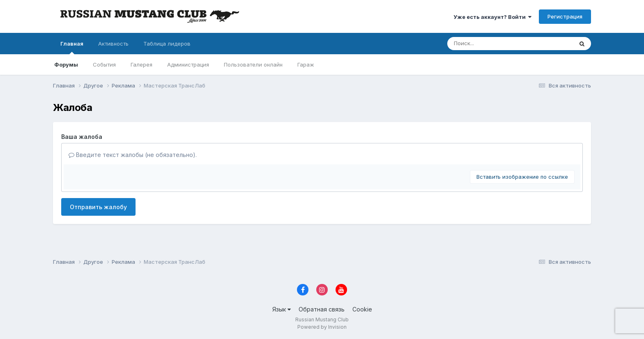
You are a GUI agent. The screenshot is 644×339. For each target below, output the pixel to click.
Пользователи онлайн (253, 65)
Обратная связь (322, 309)
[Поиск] (494, 44)
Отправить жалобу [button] (98, 207)
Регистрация (565, 16)
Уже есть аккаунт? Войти (492, 17)
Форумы (66, 65)
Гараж (306, 65)
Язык (282, 309)
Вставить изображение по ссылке (522, 177)
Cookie (362, 309)
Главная (72, 47)
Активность (113, 44)
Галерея (141, 65)
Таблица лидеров (167, 44)
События (104, 65)
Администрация (188, 65)
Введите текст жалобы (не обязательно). (133, 155)
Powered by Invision (322, 327)
